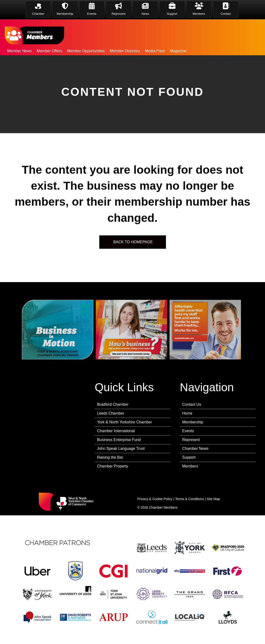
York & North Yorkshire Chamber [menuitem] (125, 422)
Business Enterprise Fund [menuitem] (119, 440)
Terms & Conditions (190, 499)
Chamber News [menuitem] (195, 449)
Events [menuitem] (188, 431)
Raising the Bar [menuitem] (110, 457)
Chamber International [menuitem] (116, 431)
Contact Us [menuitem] (192, 404)
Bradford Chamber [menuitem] (113, 404)
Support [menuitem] (189, 457)
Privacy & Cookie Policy (155, 499)
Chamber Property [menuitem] (113, 466)
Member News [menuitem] (19, 51)
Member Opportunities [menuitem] (86, 51)
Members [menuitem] (190, 466)
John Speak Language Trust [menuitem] (121, 449)
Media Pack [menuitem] (155, 51)
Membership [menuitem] (193, 422)
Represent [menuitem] (191, 440)
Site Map (213, 499)
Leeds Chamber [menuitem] (111, 413)
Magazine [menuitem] (178, 51)
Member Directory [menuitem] (125, 51)
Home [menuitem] (187, 413)
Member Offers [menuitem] (49, 51)
